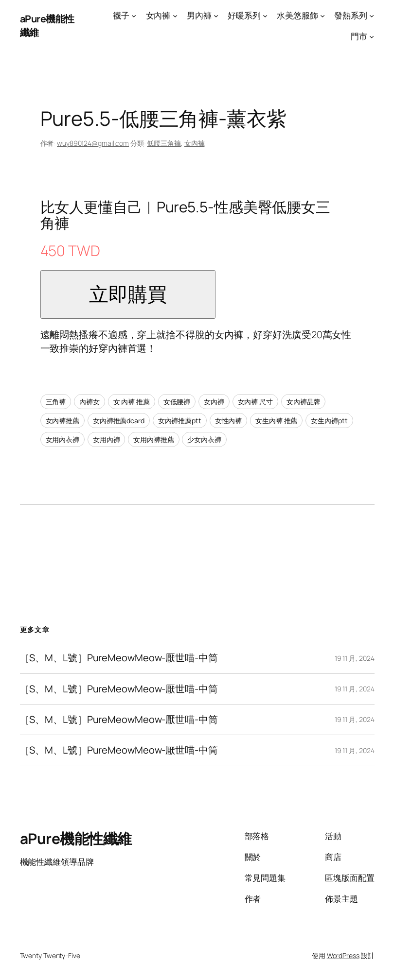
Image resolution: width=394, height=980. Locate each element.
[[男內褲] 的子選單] (216, 16)
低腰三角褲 (164, 143)
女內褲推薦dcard (119, 421)
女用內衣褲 (63, 439)
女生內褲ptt (329, 421)
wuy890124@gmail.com (93, 143)
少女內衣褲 (204, 439)
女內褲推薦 (63, 421)
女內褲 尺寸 (255, 402)
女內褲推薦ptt (180, 421)
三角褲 (56, 402)
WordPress (343, 955)
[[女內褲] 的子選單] (175, 16)
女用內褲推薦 (153, 439)
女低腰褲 (177, 402)
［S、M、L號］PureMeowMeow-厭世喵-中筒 (119, 658)
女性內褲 (229, 421)
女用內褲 (107, 439)
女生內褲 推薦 (276, 421)
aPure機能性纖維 (76, 838)
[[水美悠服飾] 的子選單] (322, 16)
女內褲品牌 (304, 402)
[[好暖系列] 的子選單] (265, 16)
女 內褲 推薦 (132, 402)
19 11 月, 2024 (355, 658)
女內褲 (195, 143)
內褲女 (90, 402)
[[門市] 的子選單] (372, 36)
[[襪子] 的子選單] (134, 16)
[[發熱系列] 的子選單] (372, 16)
